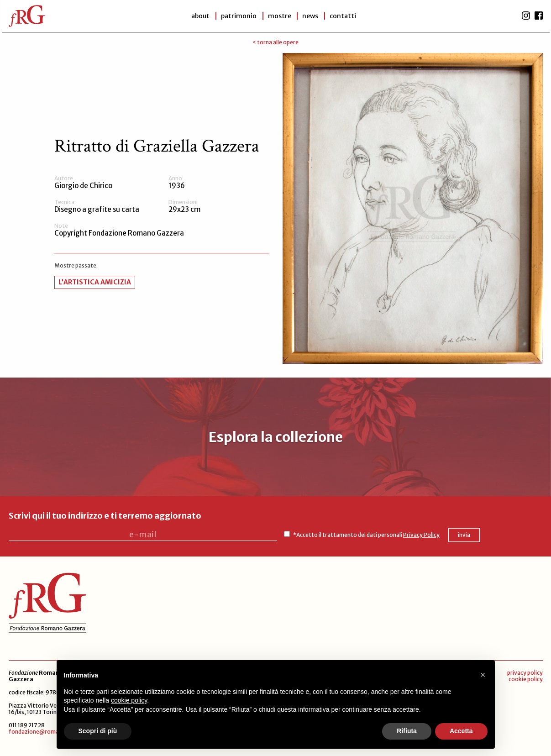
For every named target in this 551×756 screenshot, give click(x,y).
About (200, 16)
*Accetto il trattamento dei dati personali (365, 535)
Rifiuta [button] (407, 731)
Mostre (280, 16)
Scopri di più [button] (98, 731)
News (311, 16)
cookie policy (526, 679)
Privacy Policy (420, 535)
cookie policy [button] (129, 700)
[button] (483, 675)
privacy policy (525, 673)
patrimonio (239, 16)
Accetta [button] (461, 731)
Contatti (343, 16)
